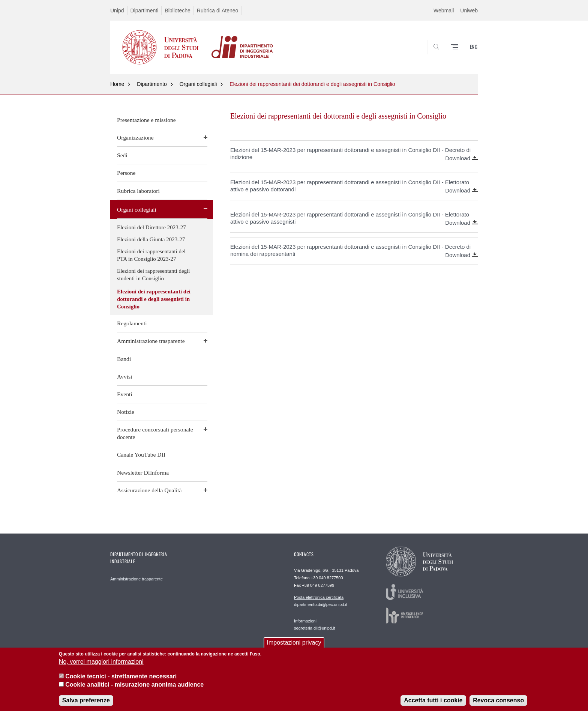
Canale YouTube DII (141, 455)
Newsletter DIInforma (143, 473)
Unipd (117, 11)
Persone (126, 173)
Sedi (122, 155)
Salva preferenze (86, 705)
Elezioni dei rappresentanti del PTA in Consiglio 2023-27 (151, 255)
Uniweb (469, 11)
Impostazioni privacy (294, 648)
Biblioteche (178, 11)
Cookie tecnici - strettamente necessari (121, 682)
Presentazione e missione (146, 120)
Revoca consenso (498, 705)
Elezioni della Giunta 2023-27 (151, 239)
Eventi (125, 394)
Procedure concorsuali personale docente (155, 433)
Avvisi (124, 377)
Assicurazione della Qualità (149, 490)
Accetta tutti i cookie (433, 705)
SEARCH (465, 56)
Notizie (126, 412)
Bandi (124, 359)
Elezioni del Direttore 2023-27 (151, 227)
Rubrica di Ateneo (218, 11)
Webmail (444, 11)
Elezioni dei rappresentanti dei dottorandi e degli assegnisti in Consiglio (312, 84)
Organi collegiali (198, 84)
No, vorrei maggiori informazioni (101, 667)
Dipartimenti (145, 11)
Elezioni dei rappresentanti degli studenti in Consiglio (154, 275)
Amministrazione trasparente (151, 341)
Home (117, 84)
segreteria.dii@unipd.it (315, 624)
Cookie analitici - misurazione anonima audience (134, 690)
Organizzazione (135, 138)
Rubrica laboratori (138, 191)
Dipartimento (152, 84)
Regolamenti (132, 323)
